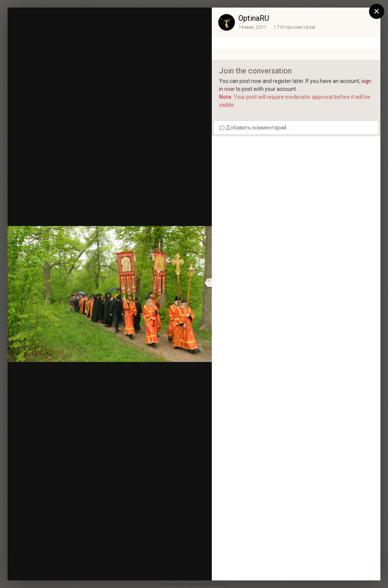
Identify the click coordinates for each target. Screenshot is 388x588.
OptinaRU (254, 18)
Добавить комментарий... (255, 128)
